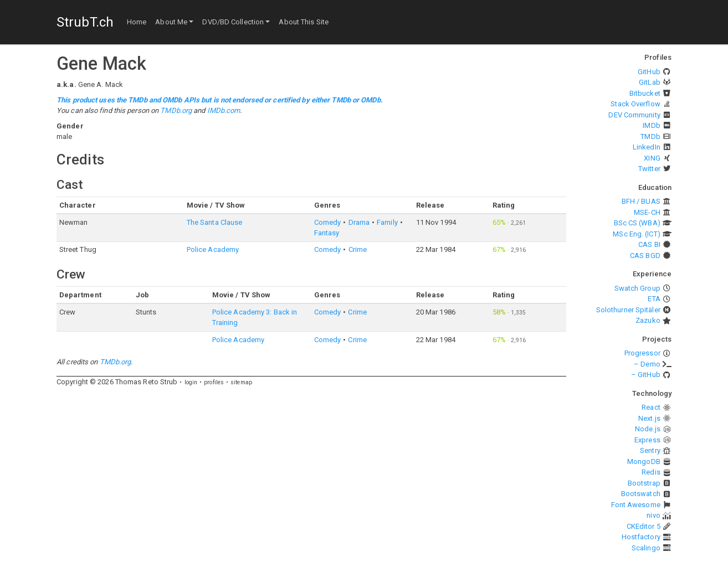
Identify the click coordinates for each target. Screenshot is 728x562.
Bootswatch (641, 494)
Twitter (649, 169)
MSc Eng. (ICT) (636, 234)
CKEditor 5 (644, 526)
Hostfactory (641, 537)
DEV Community (634, 115)
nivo (653, 515)
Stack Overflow (635, 104)
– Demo (647, 364)
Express (647, 440)
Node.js (648, 429)
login (191, 382)
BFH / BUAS (641, 201)
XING (652, 158)
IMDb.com (224, 110)
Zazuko (648, 320)
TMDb (650, 136)
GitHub (649, 72)
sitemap (241, 382)
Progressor (642, 353)
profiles (214, 382)
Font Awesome (636, 505)
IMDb (651, 125)
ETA (654, 299)
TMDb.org (176, 110)
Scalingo (646, 548)
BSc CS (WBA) (637, 223)
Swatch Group (637, 288)
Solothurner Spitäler (628, 310)
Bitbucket (645, 93)
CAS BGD (645, 256)
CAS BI (649, 244)
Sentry (650, 450)
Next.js (649, 418)
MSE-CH (647, 212)
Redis (651, 472)
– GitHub (646, 375)
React (651, 407)
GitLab (650, 82)
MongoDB (644, 462)
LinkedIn (647, 147)
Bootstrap (644, 483)
